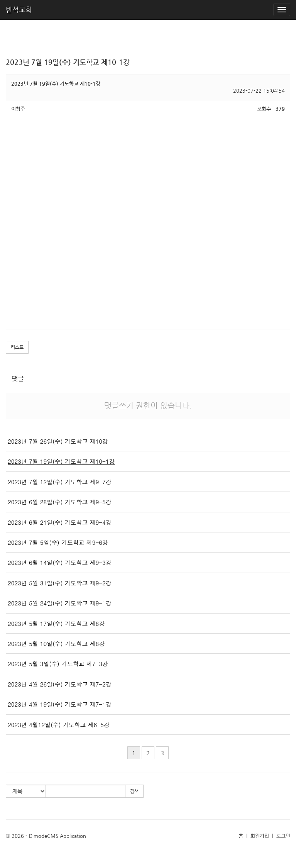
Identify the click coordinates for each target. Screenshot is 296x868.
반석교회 (19, 9)
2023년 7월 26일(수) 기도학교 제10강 (58, 441)
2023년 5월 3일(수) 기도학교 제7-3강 (58, 664)
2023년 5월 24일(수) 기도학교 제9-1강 (60, 603)
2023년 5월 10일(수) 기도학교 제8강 (56, 643)
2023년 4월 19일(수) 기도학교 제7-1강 (60, 704)
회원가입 (260, 836)
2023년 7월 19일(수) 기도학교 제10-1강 (61, 461)
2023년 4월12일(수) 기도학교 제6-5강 (59, 725)
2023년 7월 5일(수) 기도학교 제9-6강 (58, 542)
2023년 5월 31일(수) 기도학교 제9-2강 (60, 583)
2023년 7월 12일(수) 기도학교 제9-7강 (60, 482)
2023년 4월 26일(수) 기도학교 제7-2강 (60, 684)
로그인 (283, 836)
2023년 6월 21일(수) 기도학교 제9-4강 (60, 522)
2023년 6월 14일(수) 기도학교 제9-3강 (60, 562)
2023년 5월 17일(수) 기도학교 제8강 (56, 623)
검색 (134, 791)
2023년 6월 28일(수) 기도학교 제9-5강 (60, 502)
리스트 (17, 347)
